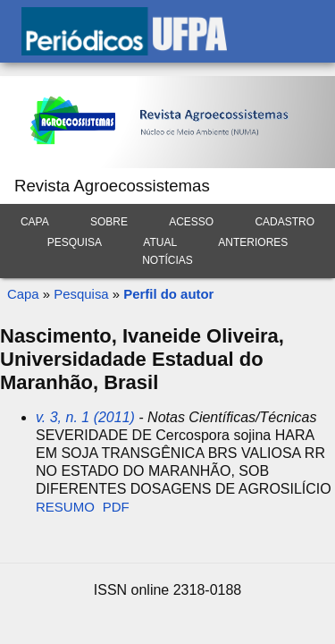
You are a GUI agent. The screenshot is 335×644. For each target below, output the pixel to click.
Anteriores (253, 242)
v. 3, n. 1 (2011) (85, 417)
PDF (116, 507)
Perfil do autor (168, 294)
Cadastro (285, 222)
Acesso (191, 222)
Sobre (109, 222)
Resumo (65, 507)
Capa (35, 222)
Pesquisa (75, 242)
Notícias (167, 260)
